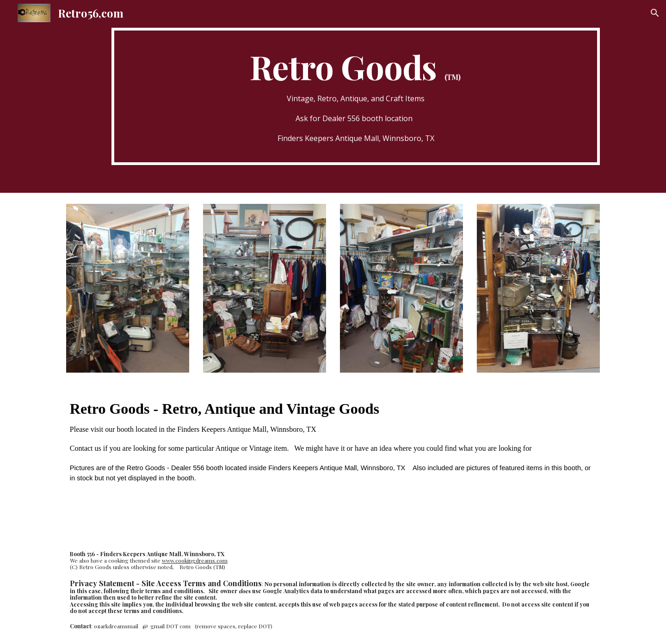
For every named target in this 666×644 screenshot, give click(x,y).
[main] (356, 96)
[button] (655, 13)
